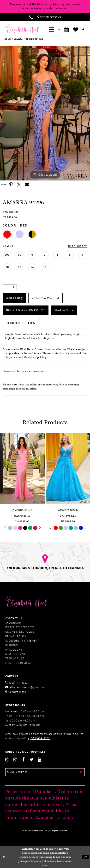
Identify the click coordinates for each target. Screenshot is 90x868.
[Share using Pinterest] (11, 185)
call (14, 371)
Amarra (18, 39)
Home (8, 39)
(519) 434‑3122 (41, 738)
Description (21, 323)
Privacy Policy (16, 636)
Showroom (13, 623)
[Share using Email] (27, 185)
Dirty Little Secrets (20, 627)
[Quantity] (10, 287)
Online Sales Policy (20, 632)
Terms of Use (15, 658)
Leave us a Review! (18, 663)
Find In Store (64, 310)
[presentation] (22, 468)
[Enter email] (45, 772)
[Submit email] (80, 772)
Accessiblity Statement (22, 640)
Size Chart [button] (78, 246)
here (45, 865)
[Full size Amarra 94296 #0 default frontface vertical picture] (45, 113)
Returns (12, 645)
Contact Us (14, 618)
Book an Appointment (25, 310)
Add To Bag (14, 298)
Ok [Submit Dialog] (86, 857)
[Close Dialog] (4, 857)
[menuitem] (31, 17)
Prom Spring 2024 (35, 39)
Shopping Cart (16, 654)
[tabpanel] (45, 113)
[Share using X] (19, 185)
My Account (14, 650)
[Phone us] (31, 17)
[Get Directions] (49, 17)
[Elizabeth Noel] (22, 29)
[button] (51, 30)
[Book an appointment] (66, 30)
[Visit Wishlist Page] (76, 30)
